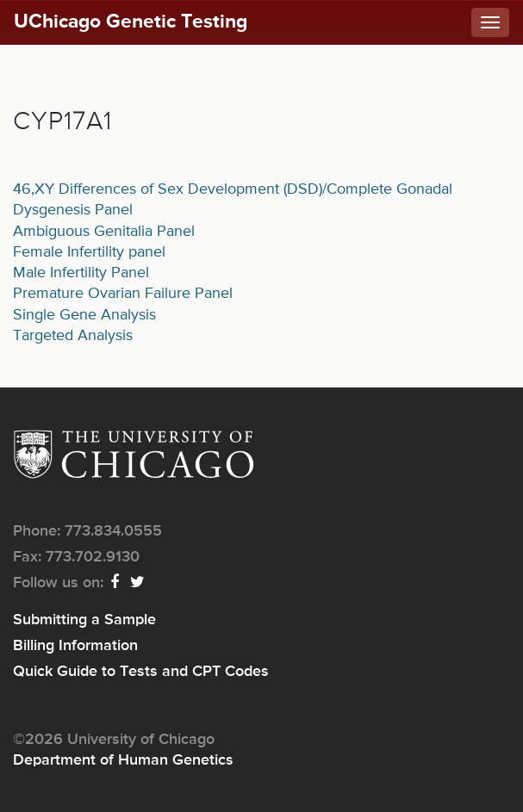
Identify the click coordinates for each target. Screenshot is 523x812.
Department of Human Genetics (123, 760)
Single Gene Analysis (84, 315)
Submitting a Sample (84, 620)
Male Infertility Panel (81, 273)
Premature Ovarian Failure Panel (123, 294)
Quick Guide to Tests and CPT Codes (141, 672)
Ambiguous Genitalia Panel (104, 232)
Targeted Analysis (73, 336)
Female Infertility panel (89, 252)
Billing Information (75, 646)
